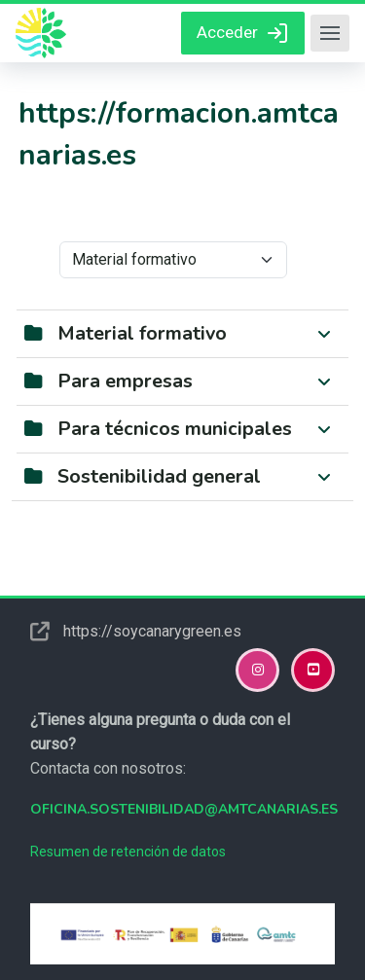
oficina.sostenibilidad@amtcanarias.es (184, 809)
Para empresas (125, 381)
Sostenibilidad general (159, 476)
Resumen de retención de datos (128, 852)
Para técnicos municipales (175, 429)
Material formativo (142, 333)
